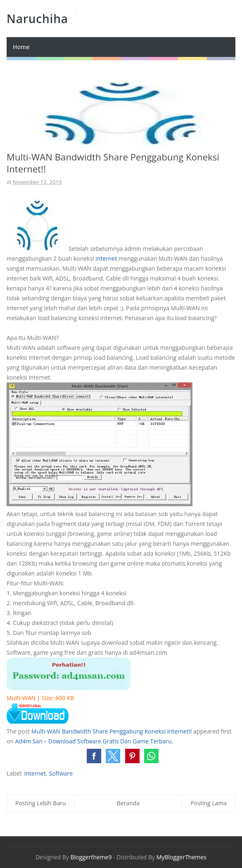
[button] (94, 756)
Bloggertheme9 (91, 857)
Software (61, 773)
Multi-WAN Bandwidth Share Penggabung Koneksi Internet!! (112, 731)
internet (106, 258)
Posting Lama (209, 803)
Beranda (128, 803)
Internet (35, 773)
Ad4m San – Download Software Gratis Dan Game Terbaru (94, 741)
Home (21, 47)
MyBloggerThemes (181, 857)
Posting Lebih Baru (41, 803)
